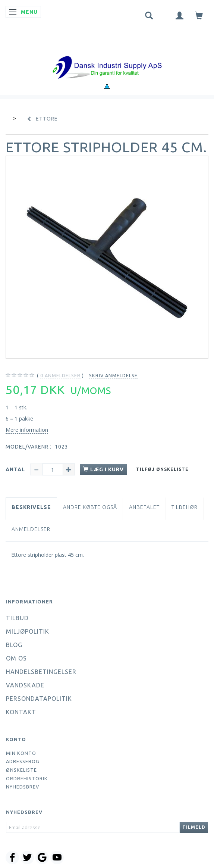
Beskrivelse (31, 507)
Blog (14, 645)
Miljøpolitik (28, 631)
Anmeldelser (31, 529)
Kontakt (21, 712)
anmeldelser (60, 376)
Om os (16, 658)
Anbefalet (144, 507)
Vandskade (25, 685)
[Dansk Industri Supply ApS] (107, 56)
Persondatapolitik (39, 699)
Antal (16, 469)
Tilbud (17, 618)
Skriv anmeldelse (113, 375)
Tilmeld (194, 827)
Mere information (27, 430)
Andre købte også (90, 507)
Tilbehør (185, 507)
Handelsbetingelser (41, 672)
